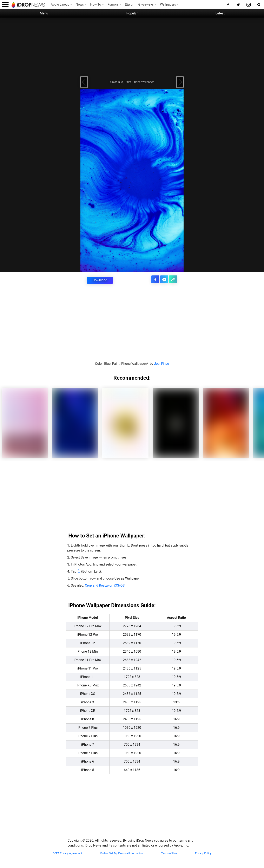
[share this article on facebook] (156, 279)
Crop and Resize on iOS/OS (105, 585)
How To (96, 5)
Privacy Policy (203, 853)
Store (129, 5)
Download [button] (100, 280)
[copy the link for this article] (173, 279)
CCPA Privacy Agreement (67, 853)
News (80, 5)
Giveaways (146, 5)
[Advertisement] (132, 46)
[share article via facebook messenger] (165, 279)
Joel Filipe (161, 364)
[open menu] (5, 5)
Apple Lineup (60, 5)
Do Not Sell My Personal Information (122, 853)
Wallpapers (168, 5)
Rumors (113, 5)
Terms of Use (169, 853)
